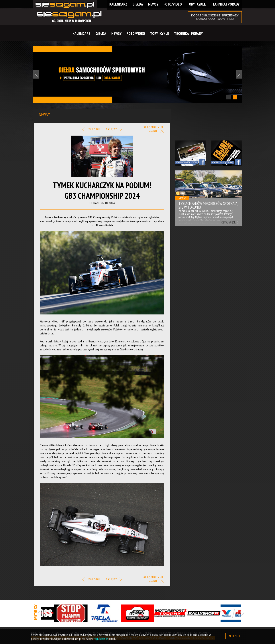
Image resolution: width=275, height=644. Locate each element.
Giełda (101, 34)
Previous (36, 74)
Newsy (116, 34)
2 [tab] (235, 97)
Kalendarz (82, 34)
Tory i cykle (160, 34)
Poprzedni (91, 129)
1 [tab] (228, 97)
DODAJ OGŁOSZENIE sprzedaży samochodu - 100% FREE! (215, 17)
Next (239, 74)
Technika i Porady (188, 34)
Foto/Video (136, 34)
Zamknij (157, 131)
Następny (114, 129)
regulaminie (101, 639)
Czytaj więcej (229, 222)
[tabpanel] (137, 74)
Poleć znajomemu (154, 127)
